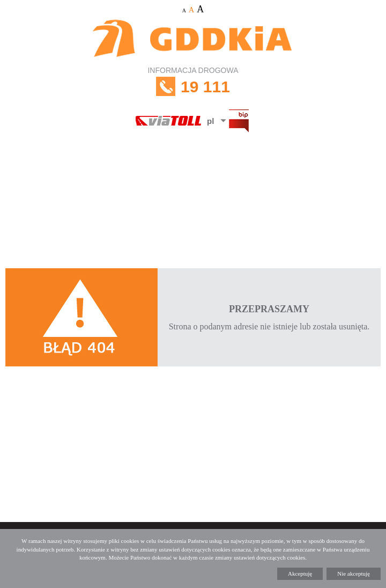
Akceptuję (300, 574)
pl (210, 121)
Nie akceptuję (354, 574)
